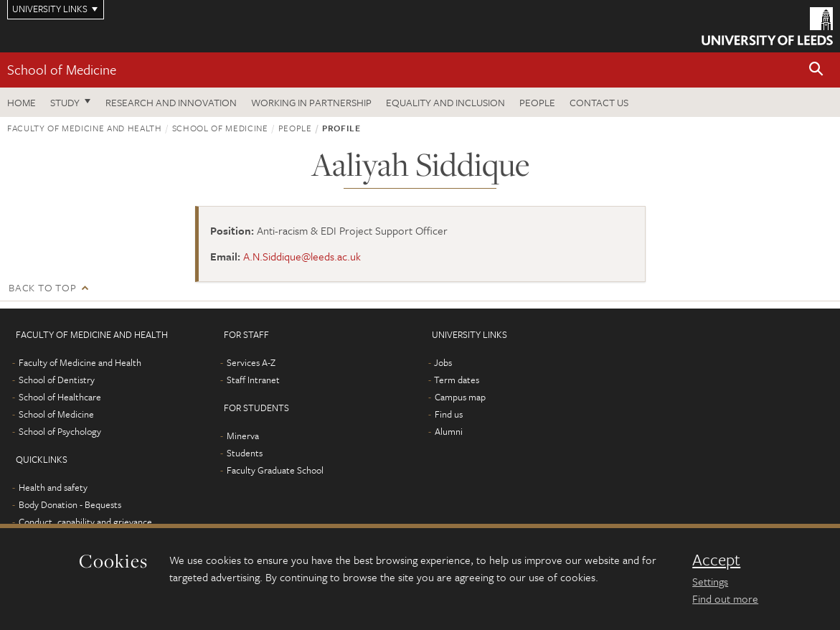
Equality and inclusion (445, 102)
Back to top (42, 287)
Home (22, 102)
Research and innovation (171, 102)
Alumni (449, 431)
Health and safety (53, 487)
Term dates (457, 380)
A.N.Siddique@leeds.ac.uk (302, 256)
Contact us (599, 102)
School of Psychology (60, 431)
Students (245, 453)
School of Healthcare (60, 397)
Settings (710, 581)
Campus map (460, 397)
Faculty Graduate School (275, 470)
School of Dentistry (57, 380)
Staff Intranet (253, 380)
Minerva (243, 436)
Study (65, 102)
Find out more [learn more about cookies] (725, 598)
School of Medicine (62, 69)
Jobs (443, 362)
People (537, 102)
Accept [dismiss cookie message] (716, 560)
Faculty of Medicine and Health (85, 128)
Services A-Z (251, 362)
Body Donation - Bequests (70, 504)
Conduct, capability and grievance (85, 522)
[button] (816, 70)
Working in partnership (311, 102)
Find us (449, 414)
